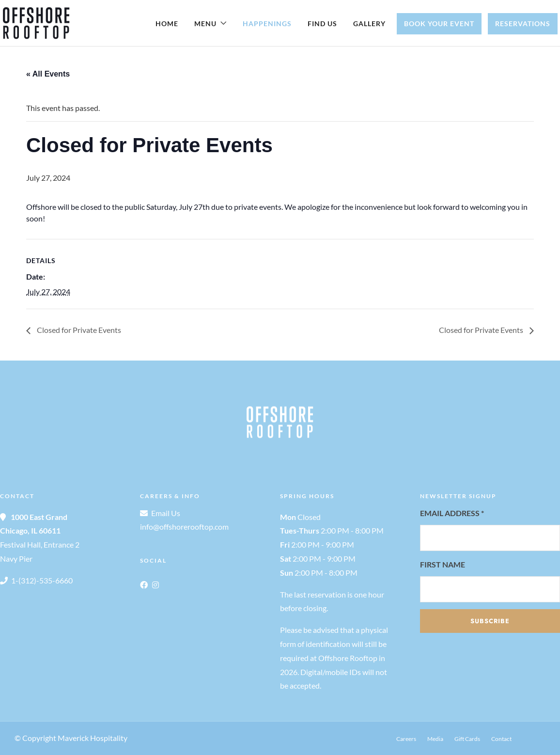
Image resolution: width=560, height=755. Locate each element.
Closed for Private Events (78, 330)
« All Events (48, 74)
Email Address (452, 513)
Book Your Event (439, 24)
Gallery (369, 24)
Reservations (523, 24)
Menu (205, 24)
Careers (406, 739)
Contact (501, 739)
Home (167, 24)
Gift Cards (467, 739)
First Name (443, 564)
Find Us (322, 24)
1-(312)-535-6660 (42, 580)
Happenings (267, 24)
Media (435, 739)
